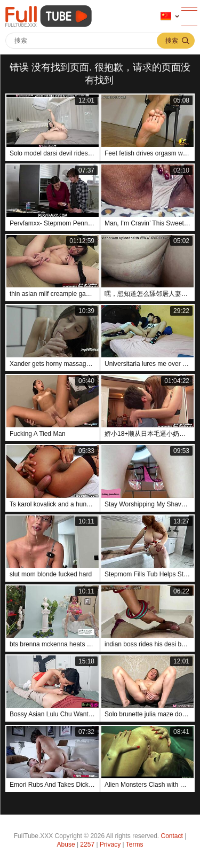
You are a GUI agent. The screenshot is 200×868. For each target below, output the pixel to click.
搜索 (172, 41)
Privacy (110, 844)
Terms (135, 844)
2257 (87, 844)
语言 (166, 16)
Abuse (66, 844)
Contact (172, 836)
